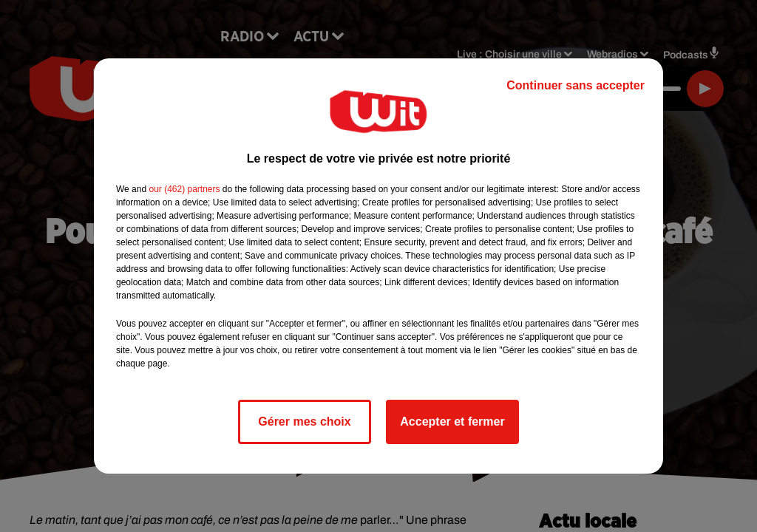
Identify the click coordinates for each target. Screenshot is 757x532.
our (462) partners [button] (184, 189)
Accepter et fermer (452, 422)
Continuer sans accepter (576, 85)
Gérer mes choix (304, 422)
